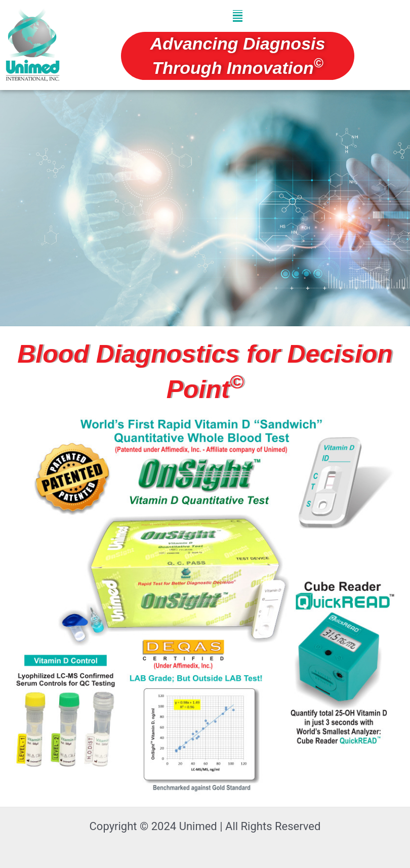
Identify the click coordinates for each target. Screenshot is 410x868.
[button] (238, 16)
